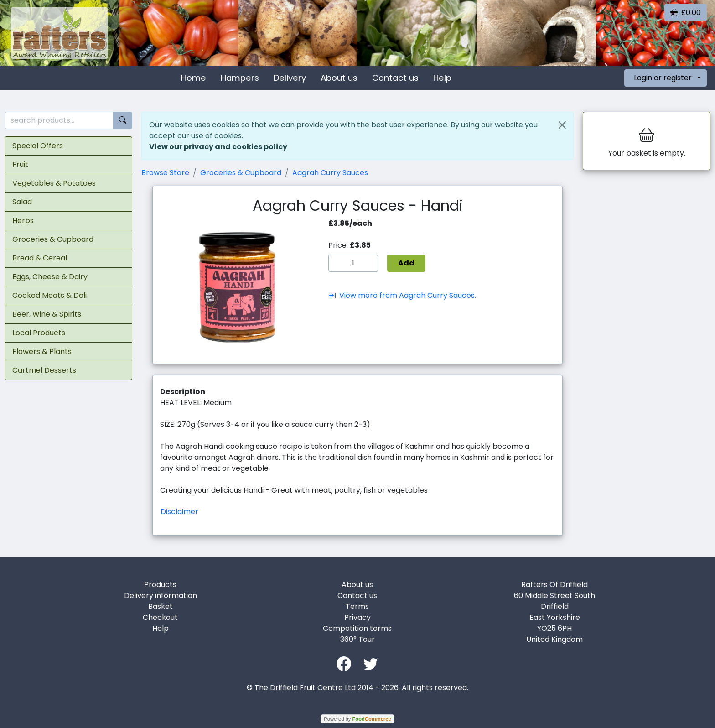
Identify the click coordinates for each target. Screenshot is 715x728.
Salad (22, 202)
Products (160, 585)
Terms (357, 606)
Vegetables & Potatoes (54, 183)
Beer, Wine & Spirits (47, 314)
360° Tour (357, 639)
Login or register (663, 78)
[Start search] (123, 121)
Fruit (20, 164)
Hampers (240, 78)
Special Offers (38, 146)
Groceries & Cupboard (53, 239)
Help (442, 78)
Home (194, 78)
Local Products (39, 333)
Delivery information (161, 595)
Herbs (23, 221)
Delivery (290, 78)
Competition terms (357, 628)
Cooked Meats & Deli (49, 295)
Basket (161, 606)
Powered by (357, 719)
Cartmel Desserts (44, 370)
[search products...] (59, 121)
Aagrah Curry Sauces (330, 173)
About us (339, 78)
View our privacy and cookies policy (218, 147)
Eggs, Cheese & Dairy (50, 277)
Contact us (395, 78)
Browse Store (165, 173)
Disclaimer (179, 512)
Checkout (160, 617)
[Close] (562, 125)
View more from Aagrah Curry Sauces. (402, 295)
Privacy (357, 617)
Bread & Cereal (40, 258)
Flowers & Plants (42, 351)
